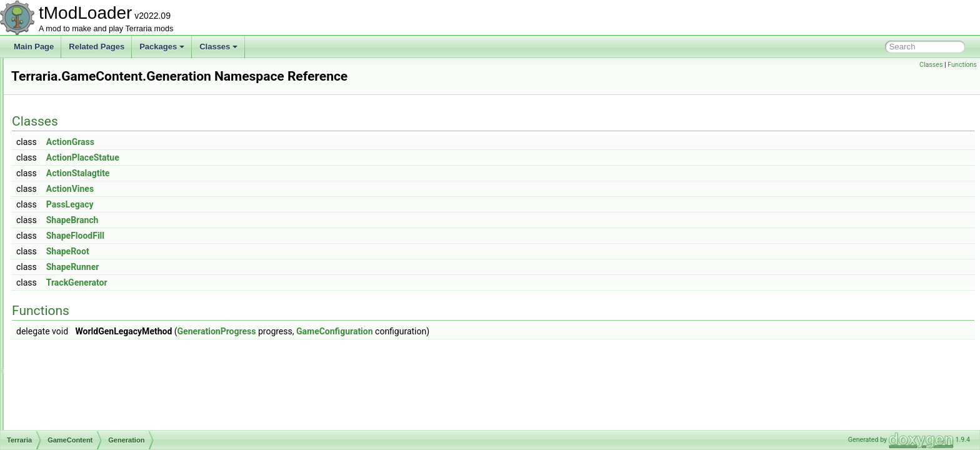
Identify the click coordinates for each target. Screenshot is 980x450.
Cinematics (70, 85)
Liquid (71, 291)
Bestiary (75, 167)
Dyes (70, 222)
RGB (69, 374)
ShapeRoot (224, 251)
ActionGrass (227, 142)
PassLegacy (226, 204)
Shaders (75, 387)
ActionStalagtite (234, 173)
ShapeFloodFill (232, 236)
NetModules (81, 332)
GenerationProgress (373, 331)
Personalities (83, 360)
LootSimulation (86, 305)
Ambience (78, 154)
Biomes (74, 181)
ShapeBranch (229, 220)
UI (65, 429)
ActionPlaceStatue (239, 157)
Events (73, 236)
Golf (68, 264)
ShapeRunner (229, 267)
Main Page (34, 47)
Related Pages (97, 47)
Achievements (85, 140)
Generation (80, 250)
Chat (59, 71)
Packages (162, 47)
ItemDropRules (86, 277)
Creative (75, 195)
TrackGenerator (233, 282)
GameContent (75, 126)
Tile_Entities (82, 415)
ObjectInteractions (92, 346)
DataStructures (76, 99)
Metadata (77, 319)
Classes (218, 47)
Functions (962, 65)
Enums (63, 112)
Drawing (75, 209)
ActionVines (226, 189)
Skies (70, 401)
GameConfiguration (491, 331)
